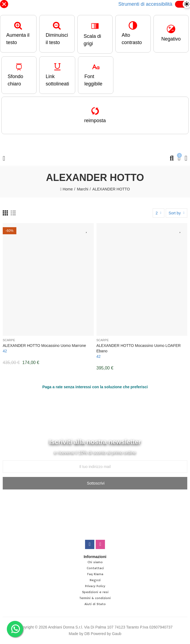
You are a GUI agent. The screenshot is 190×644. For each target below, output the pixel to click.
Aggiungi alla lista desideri (87, 230)
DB (87, 634)
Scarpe (9, 340)
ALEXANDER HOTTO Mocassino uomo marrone (44, 346)
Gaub (117, 634)
